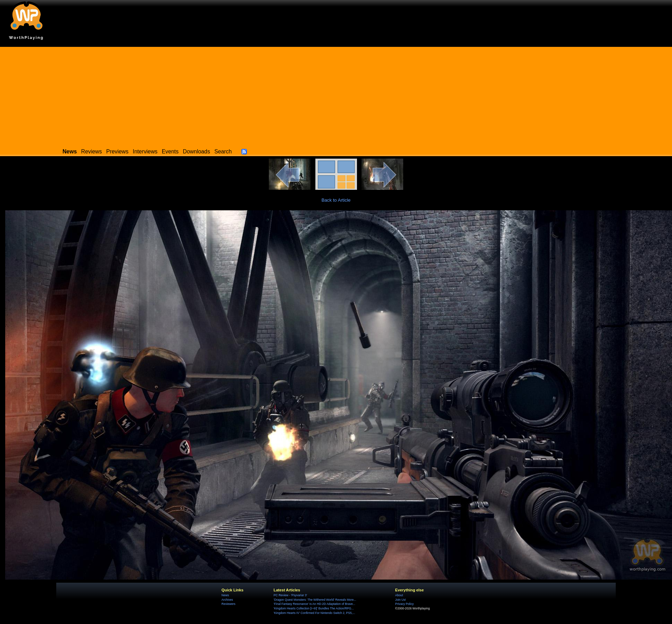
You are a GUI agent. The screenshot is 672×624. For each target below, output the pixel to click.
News (225, 595)
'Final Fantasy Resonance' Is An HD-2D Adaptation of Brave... (314, 604)
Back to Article (336, 200)
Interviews (145, 151)
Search (223, 151)
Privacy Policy (404, 604)
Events (170, 151)
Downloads (197, 151)
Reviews (92, 151)
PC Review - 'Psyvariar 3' (290, 595)
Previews (117, 151)
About (399, 595)
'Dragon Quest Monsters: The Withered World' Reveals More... (315, 600)
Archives (227, 600)
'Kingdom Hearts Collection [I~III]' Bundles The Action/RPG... (314, 608)
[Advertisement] (336, 95)
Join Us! (401, 600)
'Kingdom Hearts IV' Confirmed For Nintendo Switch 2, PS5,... (314, 613)
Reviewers (229, 604)
